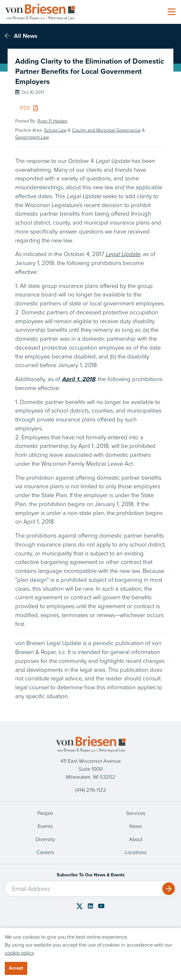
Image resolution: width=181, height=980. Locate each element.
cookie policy (19, 953)
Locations (136, 852)
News (136, 826)
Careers (45, 852)
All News (21, 36)
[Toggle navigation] (171, 12)
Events (45, 826)
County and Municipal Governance (106, 130)
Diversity (45, 839)
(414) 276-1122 (91, 790)
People (45, 813)
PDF (29, 108)
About (136, 839)
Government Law (32, 137)
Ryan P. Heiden (52, 121)
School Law (55, 130)
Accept (16, 968)
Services (136, 813)
